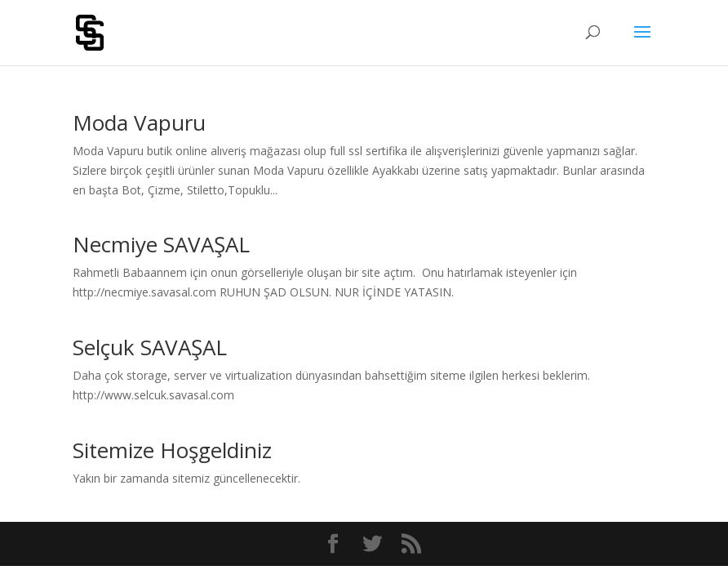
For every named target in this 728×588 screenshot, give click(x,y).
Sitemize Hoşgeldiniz (172, 450)
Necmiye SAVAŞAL (161, 244)
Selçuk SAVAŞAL (150, 347)
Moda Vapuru (139, 122)
